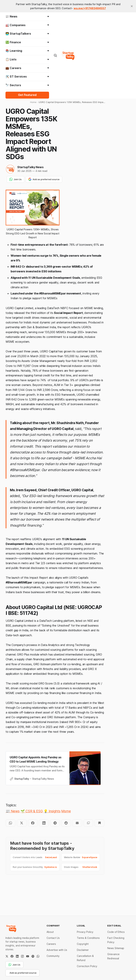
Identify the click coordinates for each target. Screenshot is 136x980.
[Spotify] (33, 956)
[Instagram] (22, 956)
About (50, 932)
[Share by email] (77, 823)
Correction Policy (87, 966)
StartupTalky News (30, 167)
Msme (66, 811)
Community (53, 956)
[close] (132, 6)
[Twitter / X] (7, 956)
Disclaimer (83, 950)
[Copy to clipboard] (88, 823)
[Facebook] (12, 956)
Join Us (15, 179)
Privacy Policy (85, 932)
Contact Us (53, 938)
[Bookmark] (99, 823)
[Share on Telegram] (55, 823)
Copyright (83, 944)
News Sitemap (116, 948)
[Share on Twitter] (22, 823)
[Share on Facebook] (33, 823)
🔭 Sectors (27, 85)
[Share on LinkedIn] (44, 823)
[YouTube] (28, 956)
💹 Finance (27, 42)
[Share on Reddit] (66, 823)
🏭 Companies (27, 25)
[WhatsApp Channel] (38, 956)
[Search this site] (55, 55)
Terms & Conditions (88, 938)
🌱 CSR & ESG (32, 811)
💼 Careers (27, 68)
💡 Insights (52, 811)
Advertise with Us (57, 950)
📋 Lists (27, 59)
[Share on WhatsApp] (11, 823)
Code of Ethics (116, 932)
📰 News (27, 16)
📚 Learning (27, 51)
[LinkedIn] (17, 956)
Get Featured (27, 95)
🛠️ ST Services (27, 76)
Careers (51, 944)
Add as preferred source (44, 179)
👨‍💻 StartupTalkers (27, 34)
